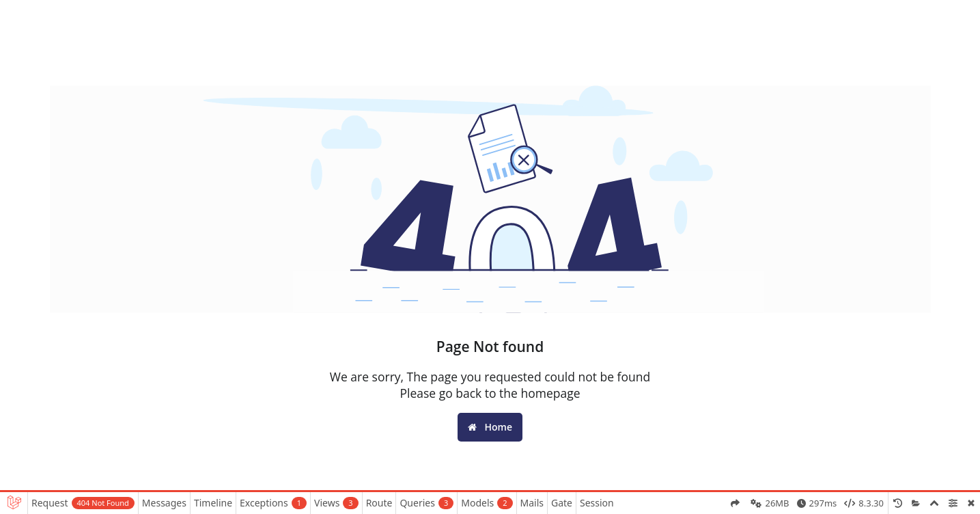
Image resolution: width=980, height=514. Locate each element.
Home (490, 427)
